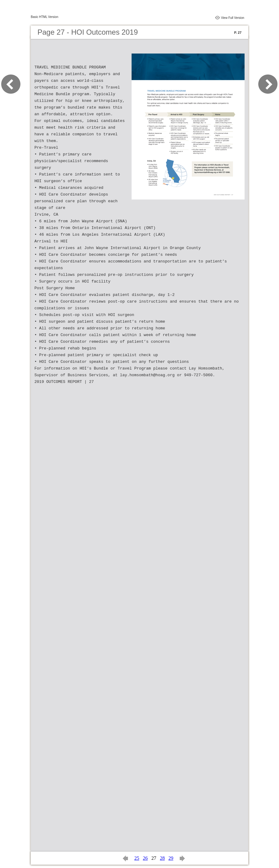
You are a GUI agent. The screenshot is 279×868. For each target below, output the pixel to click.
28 (162, 858)
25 (137, 858)
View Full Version (233, 18)
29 (171, 858)
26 (145, 858)
